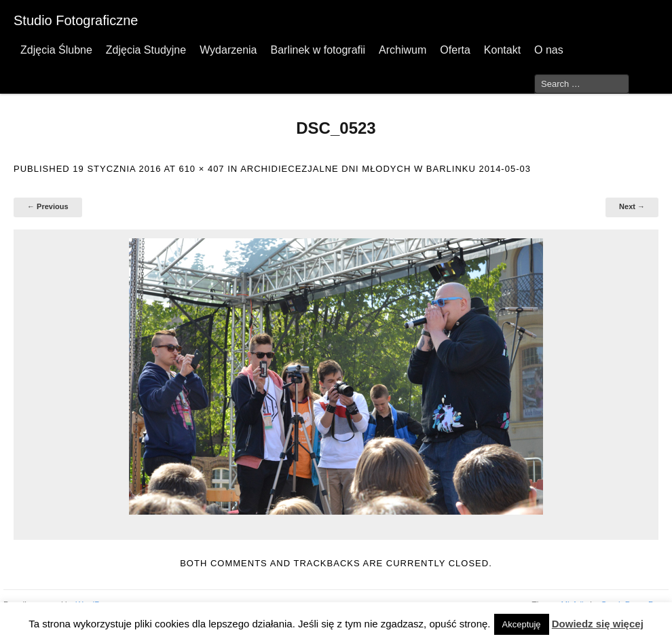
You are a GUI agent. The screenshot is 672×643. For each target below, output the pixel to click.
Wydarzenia (228, 50)
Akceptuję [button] (522, 624)
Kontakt (502, 50)
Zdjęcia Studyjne (146, 50)
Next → (632, 206)
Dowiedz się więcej (598, 624)
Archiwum (403, 50)
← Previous (48, 206)
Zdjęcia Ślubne (56, 50)
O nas (549, 50)
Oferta (455, 50)
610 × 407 (201, 169)
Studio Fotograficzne (76, 20)
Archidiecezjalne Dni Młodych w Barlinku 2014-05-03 (386, 169)
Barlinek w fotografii (318, 50)
